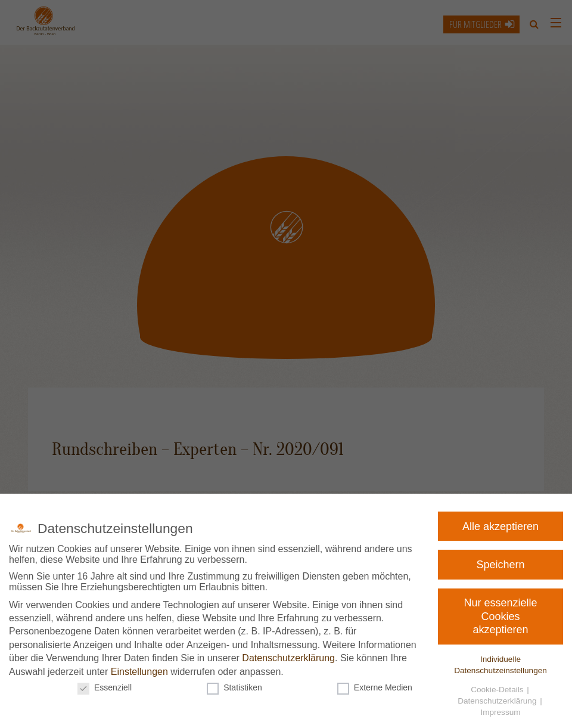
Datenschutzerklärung (288, 657)
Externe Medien (373, 685)
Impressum (493, 708)
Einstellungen (142, 670)
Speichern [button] (504, 564)
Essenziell (109, 685)
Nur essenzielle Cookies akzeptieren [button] (501, 616)
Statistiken (236, 685)
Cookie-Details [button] (493, 687)
